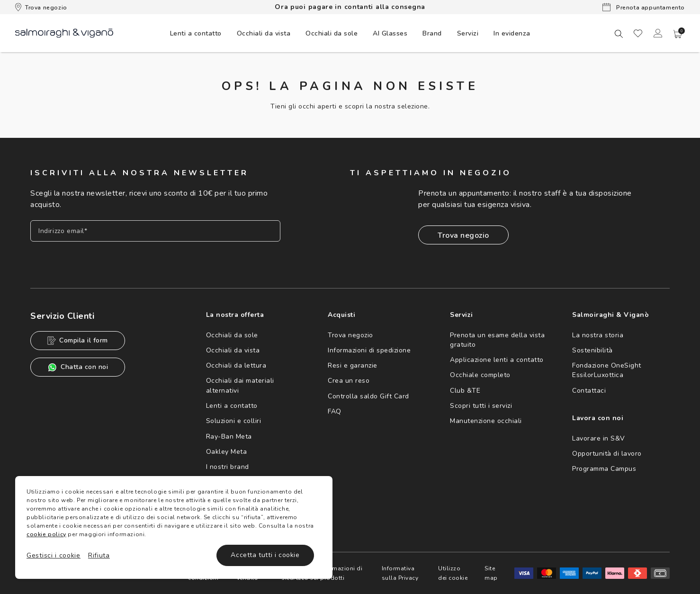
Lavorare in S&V (599, 438)
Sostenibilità (592, 350)
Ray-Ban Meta (229, 436)
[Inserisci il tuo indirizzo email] (155, 231)
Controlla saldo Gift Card (368, 396)
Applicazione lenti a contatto (497, 360)
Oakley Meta (227, 452)
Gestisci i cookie (54, 555)
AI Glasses (390, 33)
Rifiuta (99, 555)
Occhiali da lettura (236, 365)
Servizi (468, 33)
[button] (678, 34)
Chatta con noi (78, 367)
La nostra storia (598, 335)
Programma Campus (604, 469)
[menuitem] (196, 33)
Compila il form (78, 340)
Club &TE (465, 391)
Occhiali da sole (232, 335)
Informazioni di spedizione (369, 350)
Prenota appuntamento (644, 7)
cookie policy (46, 534)
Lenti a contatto (232, 406)
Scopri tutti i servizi (481, 406)
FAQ (335, 411)
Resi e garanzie (353, 365)
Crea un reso (349, 381)
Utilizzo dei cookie (453, 573)
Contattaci (589, 391)
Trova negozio (41, 7)
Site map (491, 573)
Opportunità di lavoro (607, 454)
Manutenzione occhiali (486, 421)
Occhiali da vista (233, 350)
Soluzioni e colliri (234, 421)
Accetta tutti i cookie (265, 555)
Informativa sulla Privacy (400, 573)
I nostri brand (228, 467)
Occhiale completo (480, 375)
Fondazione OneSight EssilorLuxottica (607, 370)
